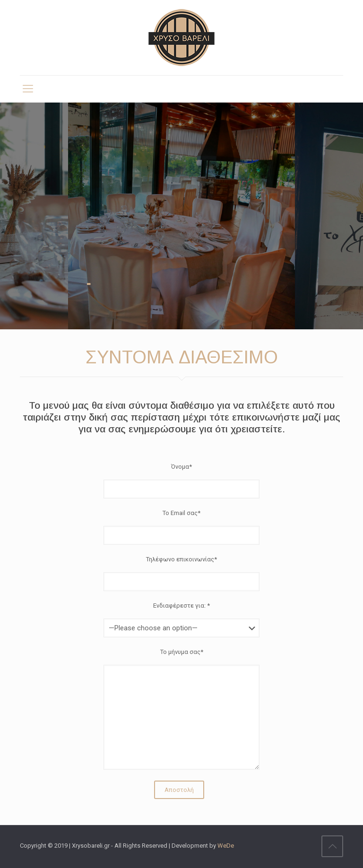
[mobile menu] (28, 89)
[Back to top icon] (332, 846)
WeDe (226, 846)
